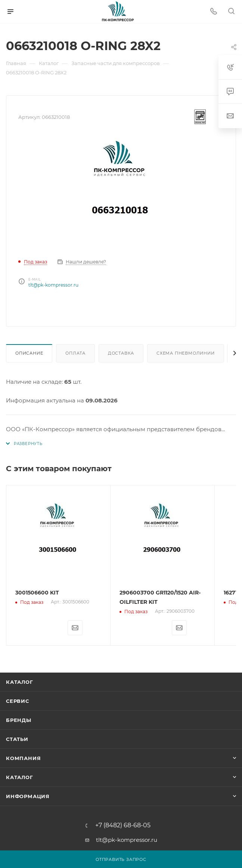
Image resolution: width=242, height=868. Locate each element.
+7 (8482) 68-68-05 (123, 825)
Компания (23, 758)
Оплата (75, 353)
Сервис (18, 701)
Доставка (121, 353)
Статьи (17, 739)
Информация (28, 796)
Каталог (20, 682)
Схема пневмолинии (186, 353)
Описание (29, 353)
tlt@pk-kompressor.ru (53, 285)
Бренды (19, 720)
